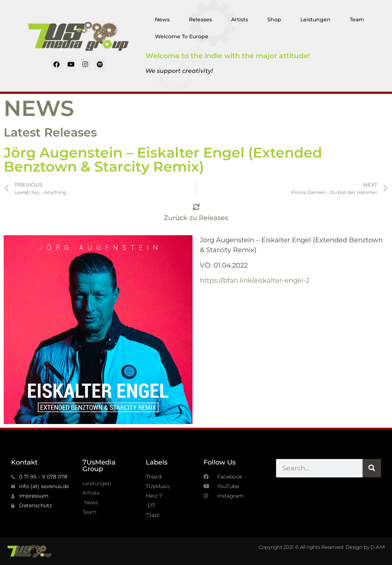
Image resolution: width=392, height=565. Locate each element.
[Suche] (372, 468)
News (162, 20)
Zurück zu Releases (196, 218)
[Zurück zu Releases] (196, 207)
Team (357, 20)
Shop (274, 20)
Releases (200, 20)
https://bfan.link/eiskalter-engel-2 (255, 280)
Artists (240, 20)
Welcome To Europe (182, 36)
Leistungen (315, 20)
